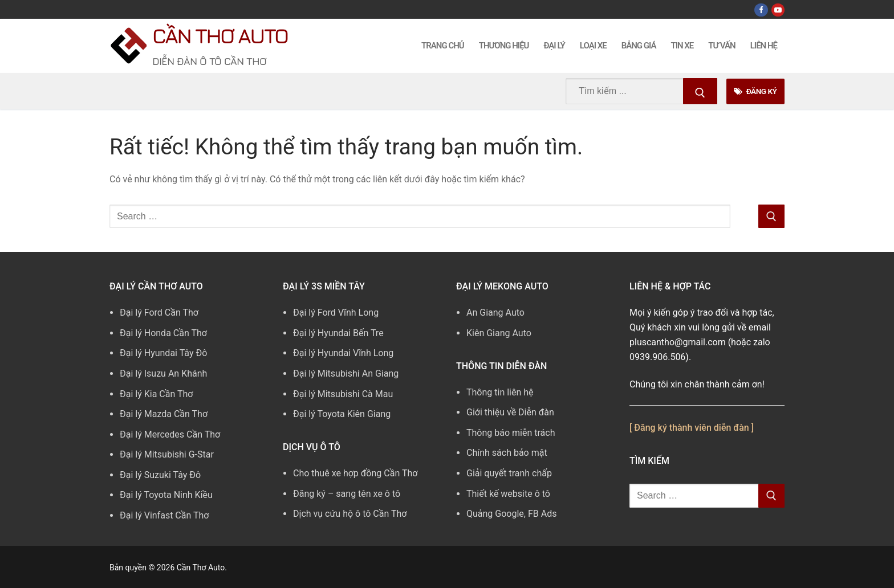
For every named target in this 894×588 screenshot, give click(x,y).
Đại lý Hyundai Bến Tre (338, 333)
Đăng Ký (755, 91)
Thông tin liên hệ (500, 392)
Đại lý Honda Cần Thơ (163, 333)
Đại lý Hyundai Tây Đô (163, 353)
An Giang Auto (495, 313)
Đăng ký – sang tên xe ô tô (347, 494)
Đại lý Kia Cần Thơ (156, 394)
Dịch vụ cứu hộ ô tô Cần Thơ (350, 514)
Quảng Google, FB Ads (511, 514)
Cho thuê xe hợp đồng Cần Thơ (355, 473)
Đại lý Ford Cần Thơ (159, 313)
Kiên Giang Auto (499, 333)
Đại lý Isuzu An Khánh (163, 373)
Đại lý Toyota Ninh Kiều (166, 495)
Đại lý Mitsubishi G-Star (167, 454)
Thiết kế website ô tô (508, 494)
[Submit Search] (700, 91)
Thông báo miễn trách (511, 433)
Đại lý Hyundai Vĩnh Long (343, 353)
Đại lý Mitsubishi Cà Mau (343, 394)
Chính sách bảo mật (507, 453)
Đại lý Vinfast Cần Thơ (164, 515)
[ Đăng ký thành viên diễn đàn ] (692, 428)
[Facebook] (761, 10)
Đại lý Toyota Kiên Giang (342, 414)
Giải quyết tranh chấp (509, 473)
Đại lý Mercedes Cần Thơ (170, 434)
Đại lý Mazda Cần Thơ (164, 414)
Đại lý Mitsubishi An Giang (346, 373)
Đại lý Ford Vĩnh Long (336, 313)
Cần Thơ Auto (220, 36)
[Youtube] (778, 10)
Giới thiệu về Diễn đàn (510, 412)
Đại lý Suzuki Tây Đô (160, 475)
